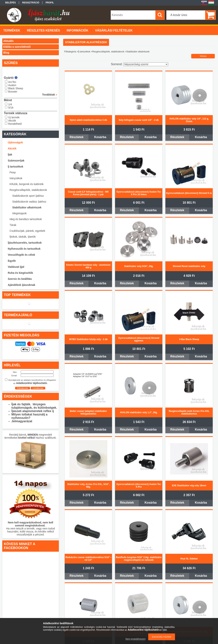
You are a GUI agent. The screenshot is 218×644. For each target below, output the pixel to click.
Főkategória (70, 52)
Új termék (14, 117)
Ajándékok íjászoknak (21, 285)
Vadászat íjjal (16, 267)
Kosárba (100, 137)
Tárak (13, 225)
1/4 (10, 104)
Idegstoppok (19, 213)
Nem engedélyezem (135, 639)
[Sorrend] (146, 64)
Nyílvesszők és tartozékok (24, 249)
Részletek (77, 137)
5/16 (11, 108)
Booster (13, 92)
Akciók (12, 121)
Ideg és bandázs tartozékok (26, 219)
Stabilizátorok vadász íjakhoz (29, 202)
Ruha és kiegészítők (20, 273)
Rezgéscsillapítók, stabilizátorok (28, 190)
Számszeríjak (16, 161)
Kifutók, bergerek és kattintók (27, 184)
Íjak (10, 154)
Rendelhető (15, 124)
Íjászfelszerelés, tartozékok (25, 243)
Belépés (11, 3)
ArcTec (12, 82)
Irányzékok (16, 178)
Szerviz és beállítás (20, 279)
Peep (13, 172)
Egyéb (12, 261)
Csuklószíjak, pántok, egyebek (27, 231)
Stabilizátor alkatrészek (27, 207)
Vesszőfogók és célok (21, 255)
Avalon (12, 85)
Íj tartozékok (15, 167)
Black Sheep (16, 88)
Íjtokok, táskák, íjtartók (23, 237)
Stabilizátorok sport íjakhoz (28, 196)
